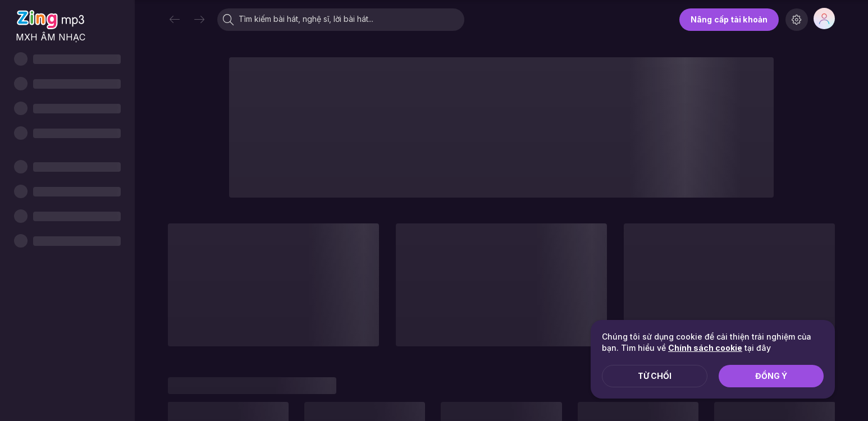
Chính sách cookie (705, 348)
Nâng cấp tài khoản (729, 19)
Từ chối (655, 376)
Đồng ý (771, 376)
